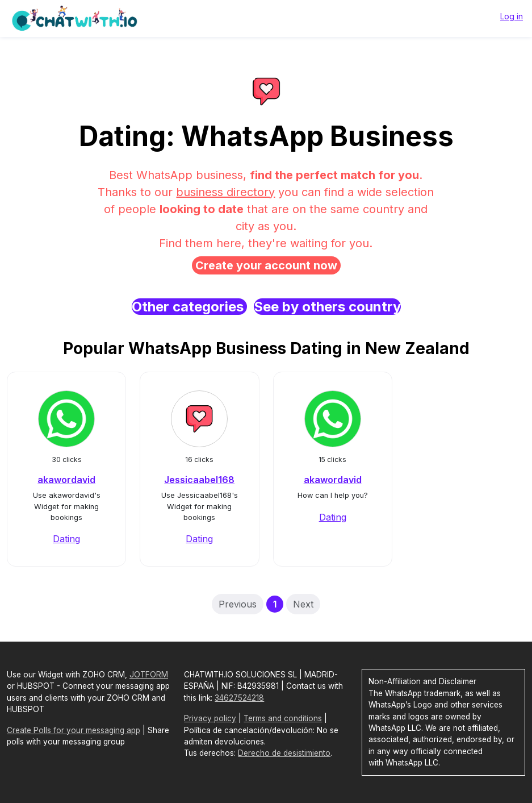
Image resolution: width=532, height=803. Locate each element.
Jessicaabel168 (199, 480)
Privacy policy (210, 718)
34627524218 (239, 698)
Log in (512, 16)
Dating (66, 539)
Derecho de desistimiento (284, 753)
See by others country (327, 307)
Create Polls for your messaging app (74, 730)
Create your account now (266, 265)
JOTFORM (149, 675)
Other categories (189, 307)
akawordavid (66, 480)
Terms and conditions (283, 718)
